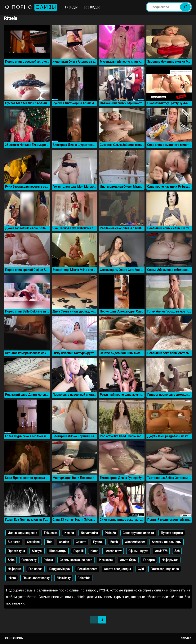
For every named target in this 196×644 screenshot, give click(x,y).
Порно (31, 7)
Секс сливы (14, 638)
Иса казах (106, 560)
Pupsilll (78, 551)
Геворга (149, 560)
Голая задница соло (165, 569)
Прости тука (16, 551)
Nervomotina (89, 533)
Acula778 (161, 551)
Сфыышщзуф (138, 551)
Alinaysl (37, 551)
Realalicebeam (87, 569)
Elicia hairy (64, 578)
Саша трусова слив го (138, 533)
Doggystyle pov (60, 569)
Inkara (12, 578)
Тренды (71, 7)
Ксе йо (69, 533)
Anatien (64, 542)
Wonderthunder (135, 542)
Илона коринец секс (22, 533)
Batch (114, 542)
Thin (49, 542)
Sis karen (14, 542)
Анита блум (128, 560)
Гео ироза (35, 569)
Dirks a (48, 560)
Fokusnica (51, 533)
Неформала (170, 560)
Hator (94, 551)
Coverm (81, 542)
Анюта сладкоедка (117, 569)
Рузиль (98, 542)
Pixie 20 (110, 533)
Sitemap (186, 638)
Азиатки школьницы (167, 542)
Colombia (84, 578)
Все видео (92, 7)
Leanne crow (113, 551)
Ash (177, 551)
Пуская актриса (172, 533)
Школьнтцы (58, 551)
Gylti (141, 569)
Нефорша (15, 569)
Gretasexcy (29, 560)
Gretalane (33, 542)
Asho (11, 560)
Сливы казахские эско (76, 560)
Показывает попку (36, 578)
